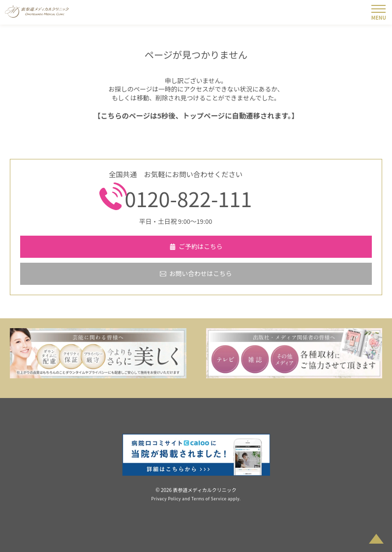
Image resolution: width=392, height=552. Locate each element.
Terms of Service (209, 498)
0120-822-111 (189, 198)
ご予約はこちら (200, 246)
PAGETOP (376, 535)
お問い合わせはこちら (201, 273)
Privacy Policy (166, 498)
